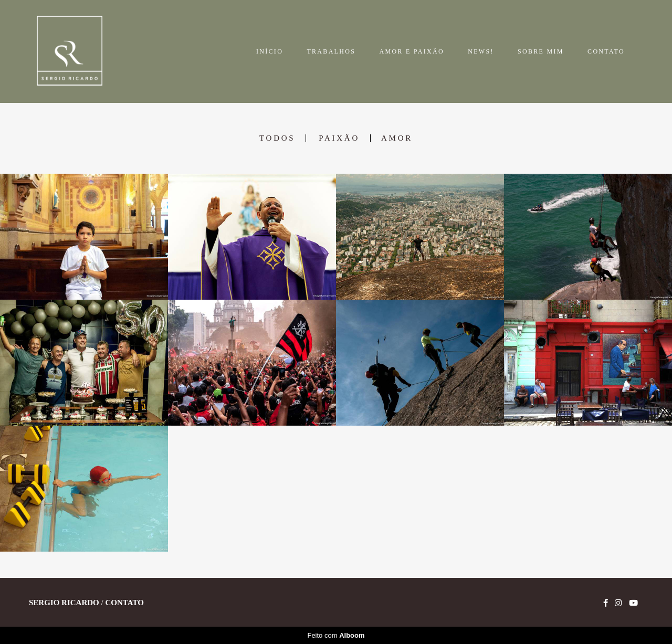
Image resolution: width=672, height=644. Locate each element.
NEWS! (481, 51)
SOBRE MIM (541, 51)
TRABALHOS (331, 51)
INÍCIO (270, 51)
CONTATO (606, 51)
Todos (277, 138)
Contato (124, 603)
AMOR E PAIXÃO (411, 51)
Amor (397, 138)
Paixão (339, 138)
